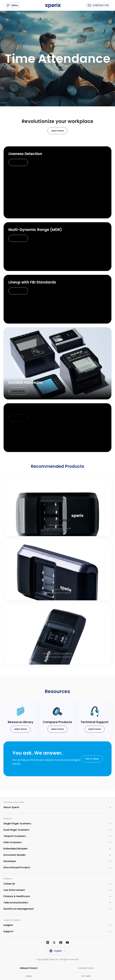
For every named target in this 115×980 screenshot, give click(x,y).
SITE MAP (86, 976)
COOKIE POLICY (86, 968)
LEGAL (29, 976)
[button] (57, 807)
